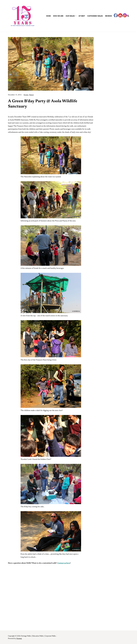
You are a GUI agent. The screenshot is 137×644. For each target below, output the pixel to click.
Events (26, 95)
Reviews (109, 16)
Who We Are (58, 16)
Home (48, 16)
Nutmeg (19, 639)
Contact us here (64, 563)
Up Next (82, 16)
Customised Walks (95, 16)
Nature (31, 95)
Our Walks (70, 16)
